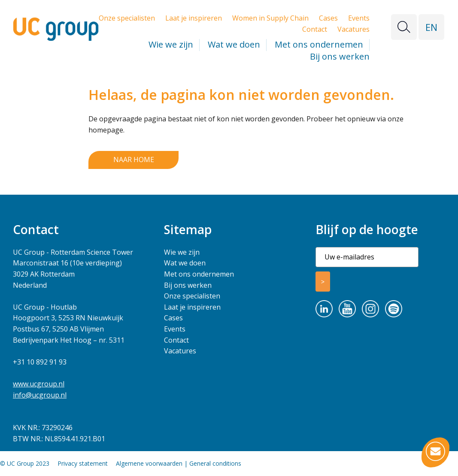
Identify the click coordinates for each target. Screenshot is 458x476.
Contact (315, 29)
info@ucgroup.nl (40, 395)
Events (359, 18)
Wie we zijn (171, 44)
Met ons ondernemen (319, 44)
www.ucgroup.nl (39, 384)
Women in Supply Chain (270, 18)
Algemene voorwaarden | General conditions (179, 463)
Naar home (134, 160)
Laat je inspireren (194, 18)
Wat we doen (234, 44)
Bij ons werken (340, 56)
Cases (328, 18)
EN (431, 27)
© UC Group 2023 (25, 463)
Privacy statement (83, 463)
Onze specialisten (127, 18)
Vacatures (353, 29)
